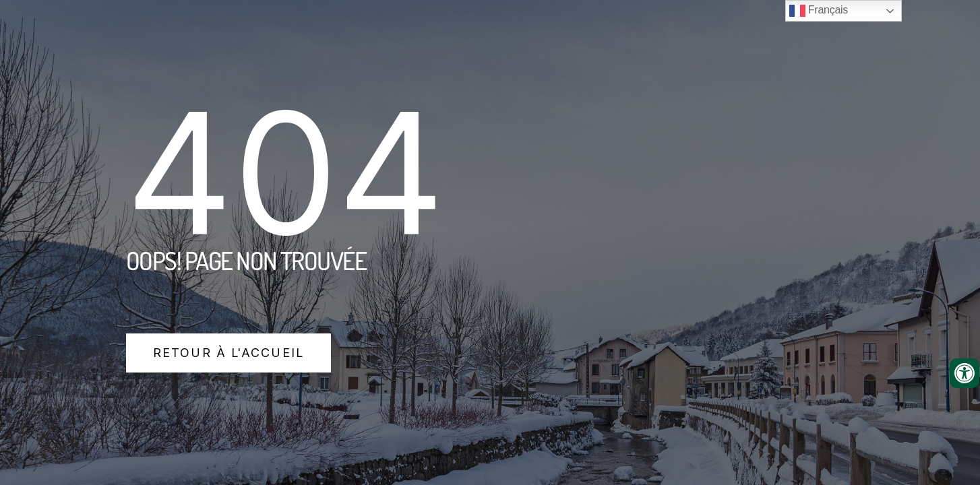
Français (819, 11)
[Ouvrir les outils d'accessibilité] (964, 373)
